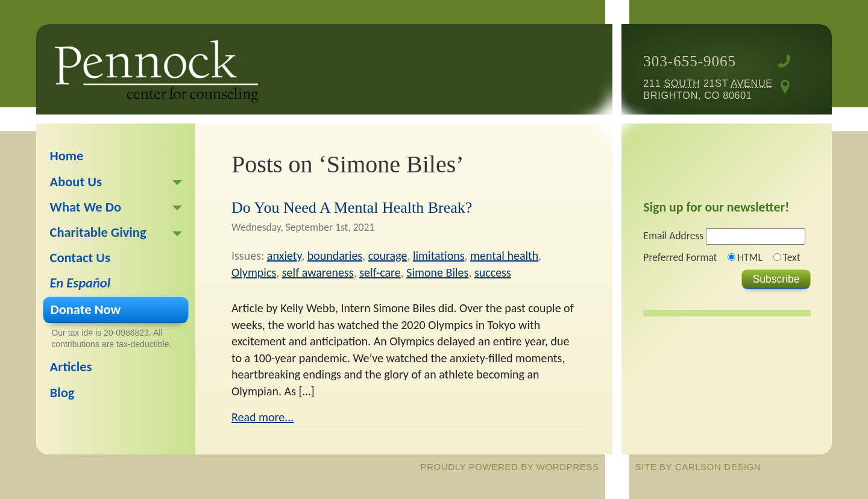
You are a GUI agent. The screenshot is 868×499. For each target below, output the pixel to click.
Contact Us (80, 258)
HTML (750, 257)
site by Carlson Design (698, 467)
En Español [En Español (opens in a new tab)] (80, 283)
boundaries (335, 256)
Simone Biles (437, 272)
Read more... (263, 417)
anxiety (284, 256)
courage (388, 256)
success (493, 272)
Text (792, 257)
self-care (380, 272)
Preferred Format (680, 257)
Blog (62, 393)
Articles (71, 367)
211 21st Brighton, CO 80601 (708, 89)
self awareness (318, 272)
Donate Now (86, 309)
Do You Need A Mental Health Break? (352, 208)
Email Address (673, 236)
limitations (439, 256)
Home (67, 156)
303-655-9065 (690, 61)
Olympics (254, 272)
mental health (504, 256)
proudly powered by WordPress (510, 467)
